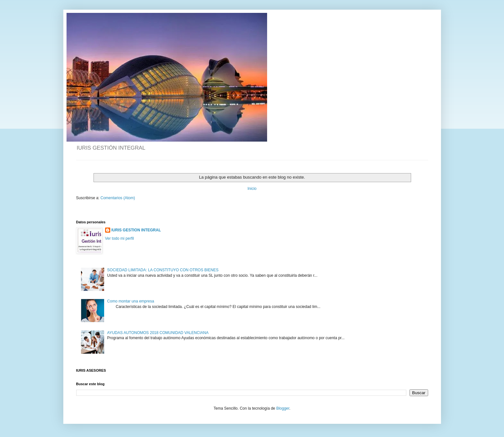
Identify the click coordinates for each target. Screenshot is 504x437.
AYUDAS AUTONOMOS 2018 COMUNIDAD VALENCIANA (158, 333)
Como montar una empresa (130, 301)
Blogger (283, 408)
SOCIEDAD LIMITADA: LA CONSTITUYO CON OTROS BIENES (163, 270)
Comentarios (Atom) (118, 198)
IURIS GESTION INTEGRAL (136, 230)
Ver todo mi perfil (120, 238)
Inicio (252, 189)
